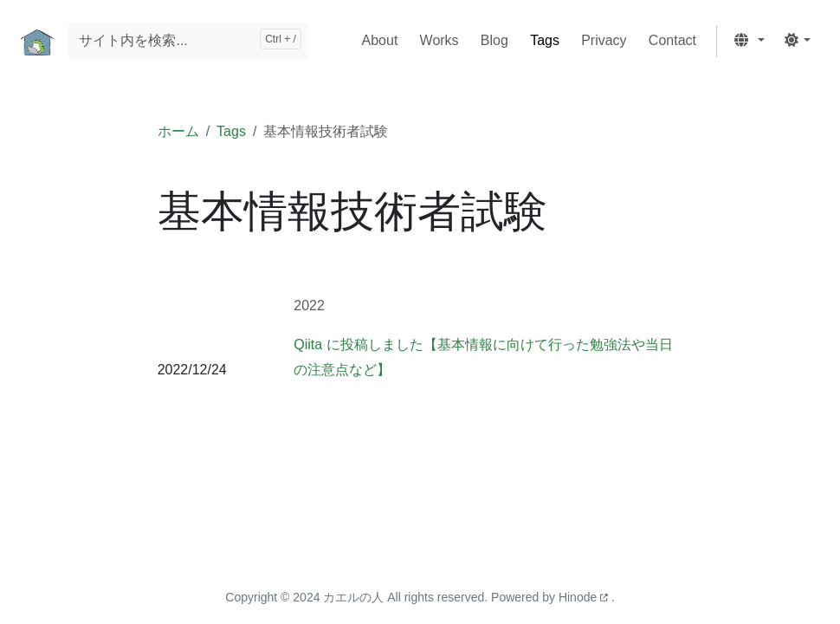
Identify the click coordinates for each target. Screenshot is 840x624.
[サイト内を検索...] (188, 41)
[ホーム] (37, 41)
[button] (749, 41)
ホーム (178, 131)
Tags (231, 131)
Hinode (585, 597)
